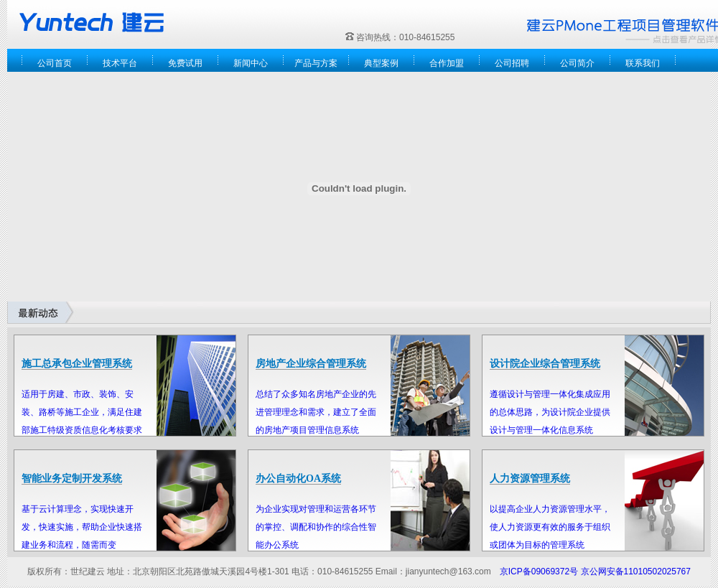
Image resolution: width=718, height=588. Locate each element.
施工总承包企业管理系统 (77, 364)
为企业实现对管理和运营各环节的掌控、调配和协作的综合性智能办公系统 (316, 527)
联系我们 (643, 63)
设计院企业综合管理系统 (545, 364)
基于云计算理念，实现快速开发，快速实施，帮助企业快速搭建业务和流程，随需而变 (82, 527)
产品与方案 (316, 63)
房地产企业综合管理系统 (311, 364)
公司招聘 (512, 63)
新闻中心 (251, 63)
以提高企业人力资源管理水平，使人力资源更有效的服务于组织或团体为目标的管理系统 (550, 527)
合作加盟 (447, 63)
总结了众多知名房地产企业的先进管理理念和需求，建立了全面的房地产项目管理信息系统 (316, 412)
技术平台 (120, 63)
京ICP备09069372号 (539, 571)
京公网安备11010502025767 (636, 571)
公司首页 (55, 63)
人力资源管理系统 (530, 479)
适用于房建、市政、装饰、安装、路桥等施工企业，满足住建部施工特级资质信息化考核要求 (82, 412)
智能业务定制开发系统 (72, 479)
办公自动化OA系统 (298, 479)
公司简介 (577, 63)
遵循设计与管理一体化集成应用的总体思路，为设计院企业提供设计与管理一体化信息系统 (550, 412)
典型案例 (381, 63)
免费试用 (185, 63)
